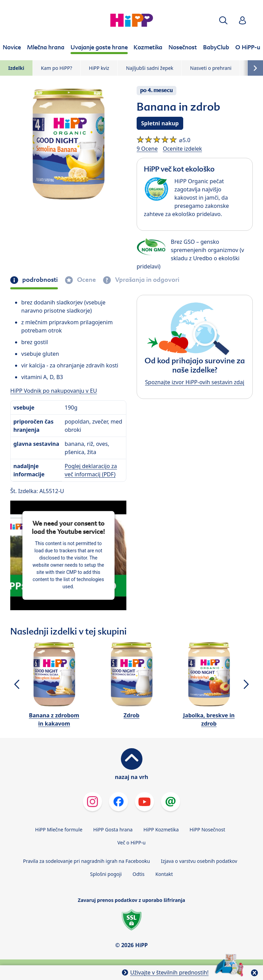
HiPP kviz (99, 68)
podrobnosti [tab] (39, 280)
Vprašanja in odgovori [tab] (147, 280)
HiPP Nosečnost (208, 830)
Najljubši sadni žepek (150, 68)
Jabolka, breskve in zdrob (209, 719)
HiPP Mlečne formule (59, 830)
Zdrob (131, 715)
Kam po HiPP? (57, 68)
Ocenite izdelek (182, 149)
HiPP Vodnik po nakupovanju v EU (54, 391)
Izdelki (16, 68)
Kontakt (164, 874)
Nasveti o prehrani (211, 68)
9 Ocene (147, 149)
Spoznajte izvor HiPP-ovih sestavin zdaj (195, 382)
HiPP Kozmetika (161, 830)
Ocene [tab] (86, 280)
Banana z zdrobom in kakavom (54, 719)
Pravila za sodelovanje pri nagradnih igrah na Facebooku (86, 861)
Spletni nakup (160, 123)
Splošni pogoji (106, 874)
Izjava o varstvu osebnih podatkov (199, 861)
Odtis (139, 874)
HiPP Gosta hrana (113, 830)
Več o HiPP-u (132, 843)
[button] (223, 20)
